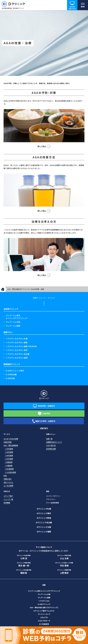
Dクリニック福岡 (44, 532)
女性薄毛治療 (51, 449)
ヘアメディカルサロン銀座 (17, 342)
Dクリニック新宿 (44, 518)
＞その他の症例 (10, 472)
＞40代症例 (9, 456)
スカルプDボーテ (44, 621)
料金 (5, 476)
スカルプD (44, 617)
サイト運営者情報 (52, 503)
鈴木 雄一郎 (24, 564)
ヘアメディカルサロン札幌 (17, 339)
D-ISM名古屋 (11, 374)
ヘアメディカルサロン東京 (17, 350)
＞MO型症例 (9, 469)
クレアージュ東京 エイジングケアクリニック (44, 591)
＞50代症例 (9, 459)
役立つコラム (8, 482)
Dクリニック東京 (44, 513)
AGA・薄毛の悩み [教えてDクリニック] (44, 607)
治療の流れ (8, 479)
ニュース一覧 (8, 499)
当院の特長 (8, 442)
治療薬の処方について (54, 442)
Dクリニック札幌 (44, 509)
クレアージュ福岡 (13, 326)
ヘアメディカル (44, 601)
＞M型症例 (9, 462)
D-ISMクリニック (44, 604)
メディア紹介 (8, 496)
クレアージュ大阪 (13, 322)
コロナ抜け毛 (51, 445)
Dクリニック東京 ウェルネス (44, 611)
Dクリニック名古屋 (44, 522)
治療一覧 (49, 439)
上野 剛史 (64, 572)
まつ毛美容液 (44, 624)
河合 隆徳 (64, 564)
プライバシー (51, 499)
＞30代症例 (9, 452)
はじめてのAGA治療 (11, 439)
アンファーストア (44, 614)
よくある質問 (8, 486)
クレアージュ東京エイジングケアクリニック (17, 317)
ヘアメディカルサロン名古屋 (18, 354)
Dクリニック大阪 (44, 527)
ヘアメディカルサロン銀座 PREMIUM (21, 346)
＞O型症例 (9, 466)
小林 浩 (24, 557)
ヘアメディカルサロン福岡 (17, 358)
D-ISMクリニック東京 (15, 371)
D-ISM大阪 (10, 378)
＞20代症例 (9, 449)
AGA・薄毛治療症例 (11, 445)
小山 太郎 (64, 557)
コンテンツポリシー (53, 496)
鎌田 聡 (24, 572)
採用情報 (7, 503)
